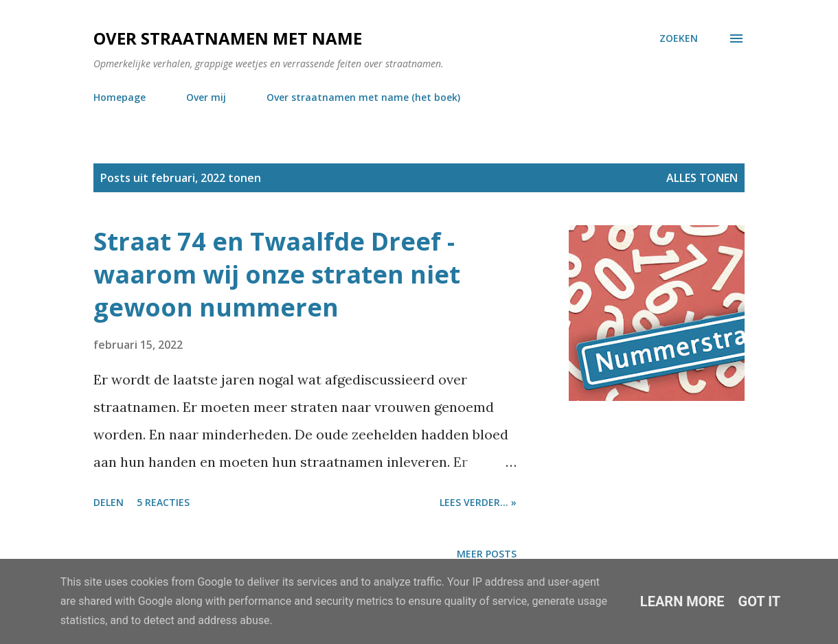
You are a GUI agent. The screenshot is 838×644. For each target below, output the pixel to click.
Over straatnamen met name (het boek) (363, 97)
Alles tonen (702, 178)
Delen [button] (109, 502)
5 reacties (163, 502)
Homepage (120, 97)
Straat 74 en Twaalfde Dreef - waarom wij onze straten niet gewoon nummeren (277, 274)
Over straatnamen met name (228, 38)
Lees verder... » (478, 502)
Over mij (206, 97)
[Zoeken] (679, 38)
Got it (760, 601)
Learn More (682, 601)
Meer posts (487, 554)
